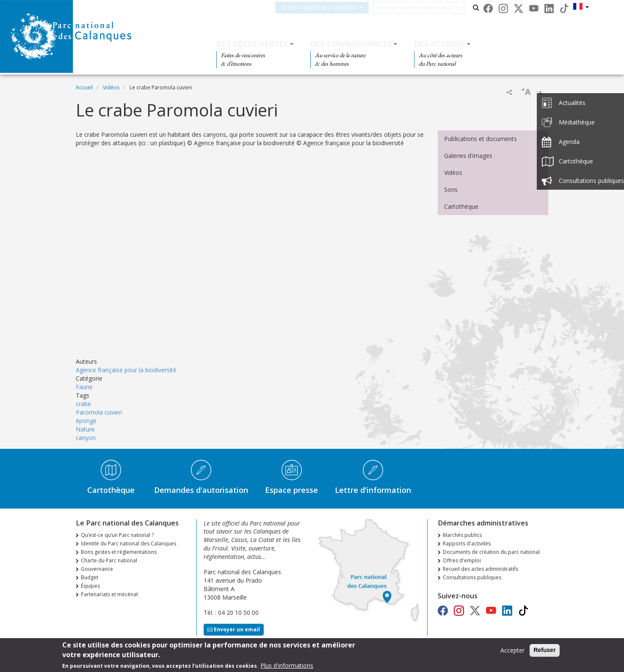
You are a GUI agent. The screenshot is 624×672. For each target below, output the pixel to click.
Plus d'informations (287, 665)
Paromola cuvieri (99, 412)
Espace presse (291, 490)
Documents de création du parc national (491, 552)
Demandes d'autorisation (201, 490)
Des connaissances (351, 44)
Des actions (439, 44)
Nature (85, 429)
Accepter (512, 650)
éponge (86, 421)
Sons (451, 189)
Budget (90, 577)
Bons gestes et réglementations (119, 552)
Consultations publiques (472, 577)
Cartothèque (461, 206)
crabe (83, 404)
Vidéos (111, 87)
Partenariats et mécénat (109, 594)
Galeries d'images (468, 156)
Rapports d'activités (467, 543)
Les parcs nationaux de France (426, 7)
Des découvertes (252, 44)
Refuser (544, 650)
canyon (86, 438)
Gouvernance (97, 569)
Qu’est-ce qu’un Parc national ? (117, 535)
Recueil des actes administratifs (480, 569)
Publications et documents (480, 139)
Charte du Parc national (109, 560)
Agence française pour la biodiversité (126, 370)
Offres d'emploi (462, 560)
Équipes (90, 586)
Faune (84, 387)
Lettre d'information (373, 490)
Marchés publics (462, 535)
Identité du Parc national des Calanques (128, 543)
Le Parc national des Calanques (329, 7)
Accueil (84, 87)
